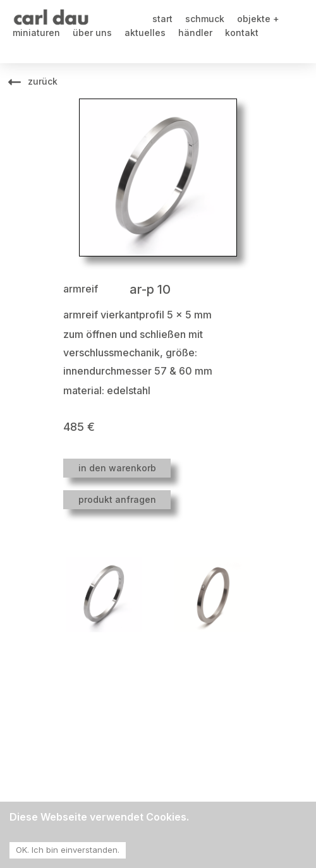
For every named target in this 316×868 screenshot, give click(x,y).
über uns (92, 33)
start (162, 19)
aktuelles (145, 33)
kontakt (242, 33)
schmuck (205, 19)
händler (195, 33)
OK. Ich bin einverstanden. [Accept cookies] (68, 850)
